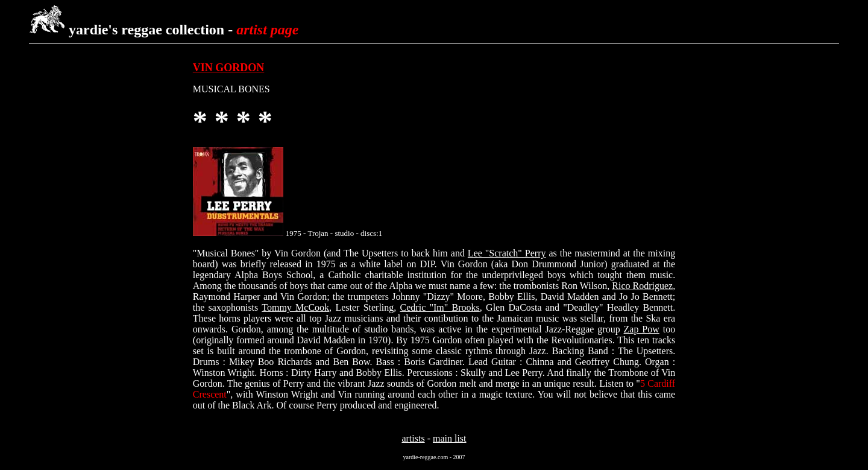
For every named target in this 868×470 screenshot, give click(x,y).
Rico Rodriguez (642, 286)
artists (413, 438)
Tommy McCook (295, 307)
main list (450, 438)
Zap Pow (642, 329)
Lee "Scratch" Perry (507, 253)
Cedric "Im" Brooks (440, 307)
